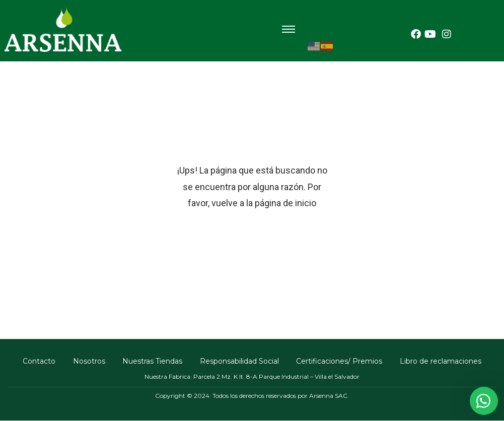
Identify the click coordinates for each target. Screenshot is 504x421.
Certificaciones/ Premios (341, 361)
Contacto (38, 361)
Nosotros (88, 361)
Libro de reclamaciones (443, 361)
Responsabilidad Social (240, 361)
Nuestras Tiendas (152, 361)
